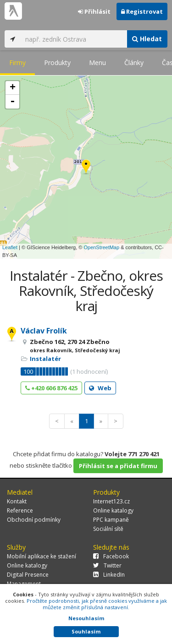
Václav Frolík (44, 331)
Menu (97, 63)
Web (100, 388)
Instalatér (45, 359)
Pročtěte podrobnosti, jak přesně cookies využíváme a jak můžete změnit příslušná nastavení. (97, 604)
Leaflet (10, 247)
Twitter (107, 565)
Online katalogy (113, 510)
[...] (74, 39)
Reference (20, 510)
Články (134, 63)
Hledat (147, 39)
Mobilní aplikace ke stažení (42, 556)
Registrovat (142, 11)
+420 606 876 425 (51, 388)
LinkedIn (109, 575)
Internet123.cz (111, 501)
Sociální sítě (108, 529)
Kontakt (17, 501)
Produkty (57, 63)
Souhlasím (86, 631)
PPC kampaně (111, 520)
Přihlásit (94, 11)
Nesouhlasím (86, 618)
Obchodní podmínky (34, 520)
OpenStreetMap (101, 247)
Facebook (111, 556)
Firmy (17, 63)
